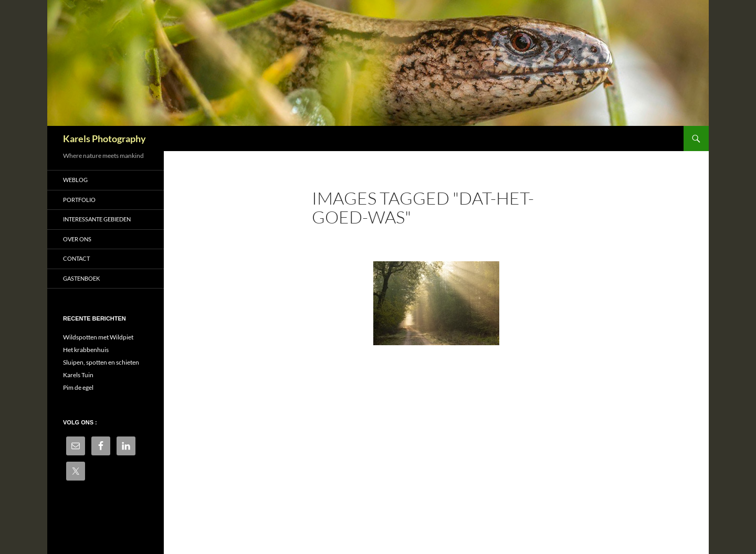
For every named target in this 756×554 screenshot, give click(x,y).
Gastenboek (81, 278)
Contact (76, 258)
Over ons (77, 239)
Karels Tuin (78, 375)
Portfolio (79, 200)
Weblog (75, 180)
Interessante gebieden (97, 219)
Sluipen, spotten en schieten (101, 362)
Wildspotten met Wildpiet (98, 337)
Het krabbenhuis (86, 350)
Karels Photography (104, 138)
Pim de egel (78, 387)
